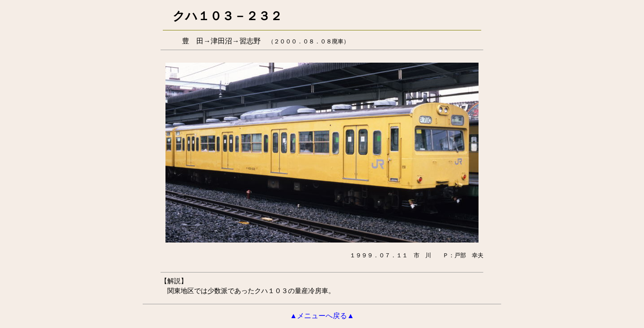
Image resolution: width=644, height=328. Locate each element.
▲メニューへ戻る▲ (322, 316)
